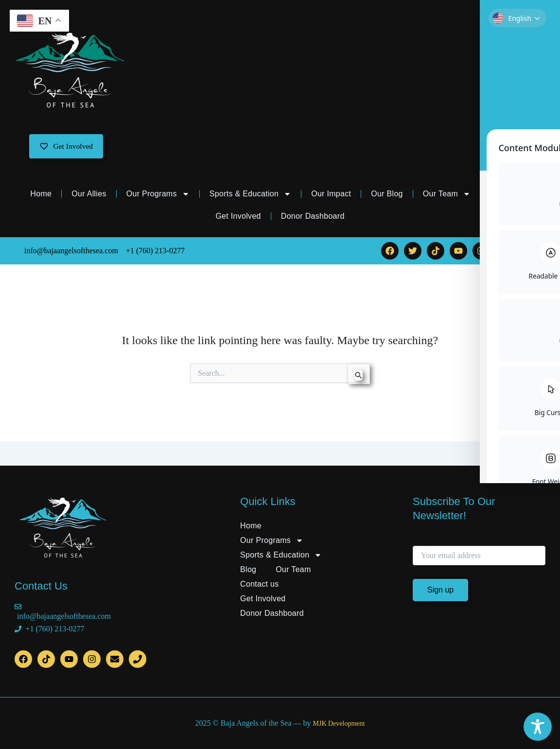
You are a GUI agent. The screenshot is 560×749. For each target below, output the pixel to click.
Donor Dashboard (313, 217)
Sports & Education (250, 195)
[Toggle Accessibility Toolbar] (538, 727)
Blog (248, 569)
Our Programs (158, 195)
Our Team (447, 195)
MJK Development (339, 723)
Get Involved (238, 217)
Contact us (510, 195)
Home (41, 195)
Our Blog (387, 195)
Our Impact (331, 195)
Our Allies (89, 195)
